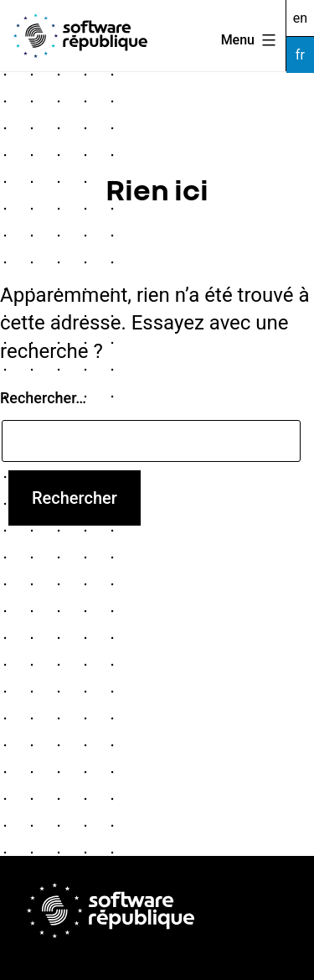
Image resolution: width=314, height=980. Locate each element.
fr (300, 55)
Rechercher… (43, 398)
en (300, 18)
